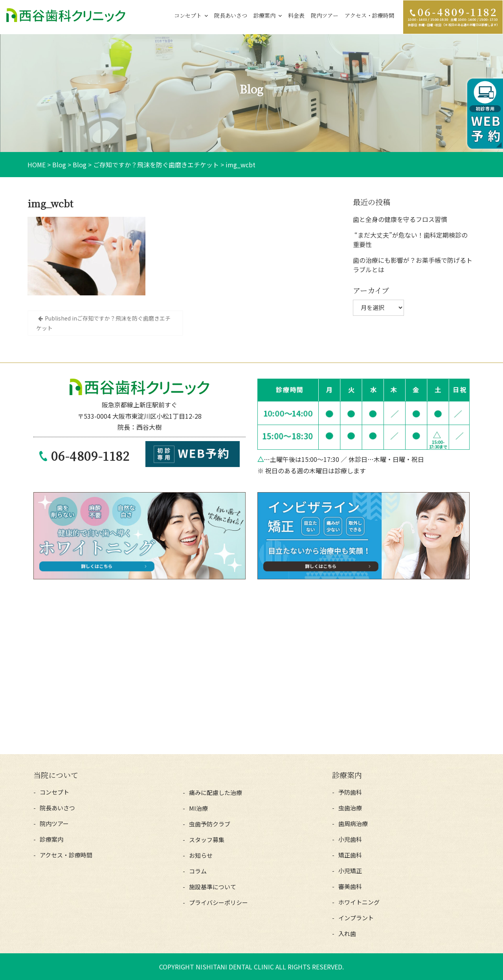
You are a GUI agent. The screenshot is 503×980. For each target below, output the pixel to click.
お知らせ (201, 855)
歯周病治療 (353, 823)
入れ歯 (347, 933)
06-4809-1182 (90, 456)
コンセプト (188, 15)
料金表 (296, 15)
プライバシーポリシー (218, 902)
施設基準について (213, 887)
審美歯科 (350, 886)
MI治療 (198, 808)
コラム (198, 871)
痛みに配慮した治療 (216, 792)
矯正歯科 (350, 855)
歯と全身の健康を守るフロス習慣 (400, 219)
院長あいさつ (231, 15)
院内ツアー (325, 15)
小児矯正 (350, 871)
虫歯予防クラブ (210, 824)
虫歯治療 (350, 808)
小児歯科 (350, 839)
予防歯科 (350, 792)
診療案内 (264, 15)
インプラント (356, 918)
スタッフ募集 (207, 840)
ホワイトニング (359, 902)
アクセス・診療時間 (369, 15)
